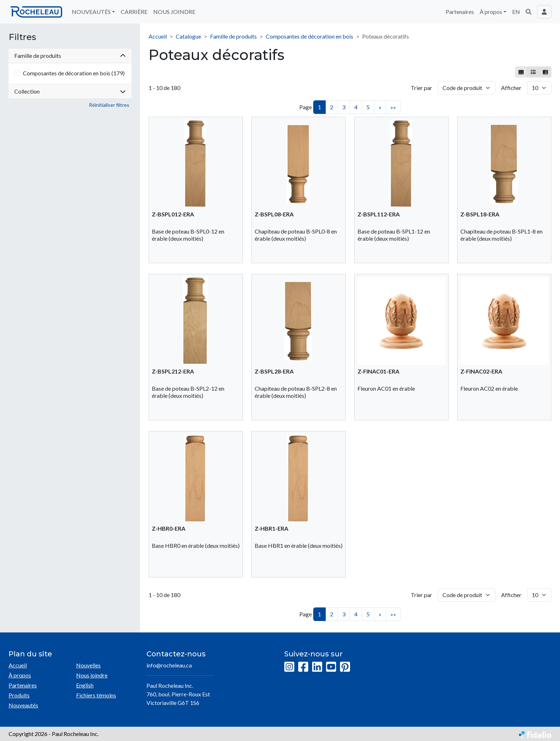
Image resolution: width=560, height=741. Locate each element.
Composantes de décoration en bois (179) (74, 73)
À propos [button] (491, 12)
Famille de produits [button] (70, 56)
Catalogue (188, 36)
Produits (19, 695)
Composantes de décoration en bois (309, 36)
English (85, 685)
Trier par (421, 88)
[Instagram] (289, 667)
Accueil (158, 36)
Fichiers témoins (96, 695)
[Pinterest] (345, 667)
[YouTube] (331, 667)
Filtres (22, 37)
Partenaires (460, 12)
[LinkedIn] (317, 667)
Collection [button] (70, 91)
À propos (20, 675)
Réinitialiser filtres (109, 105)
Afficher (511, 88)
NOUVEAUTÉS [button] (91, 12)
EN (516, 12)
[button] (529, 12)
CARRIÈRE (134, 12)
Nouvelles (88, 665)
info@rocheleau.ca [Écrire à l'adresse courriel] (169, 665)
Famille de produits (233, 36)
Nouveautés (23, 705)
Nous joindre (92, 675)
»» (393, 107)
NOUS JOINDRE (174, 12)
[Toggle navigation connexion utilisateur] (544, 12)
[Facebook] (303, 667)
